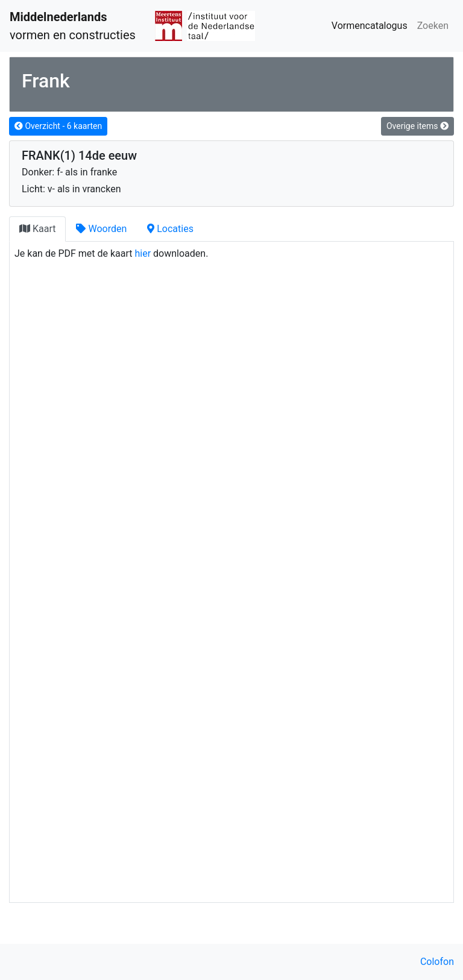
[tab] (37, 229)
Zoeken (433, 26)
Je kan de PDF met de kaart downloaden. (111, 253)
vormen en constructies (73, 26)
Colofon (437, 962)
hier (143, 253)
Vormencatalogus (370, 26)
